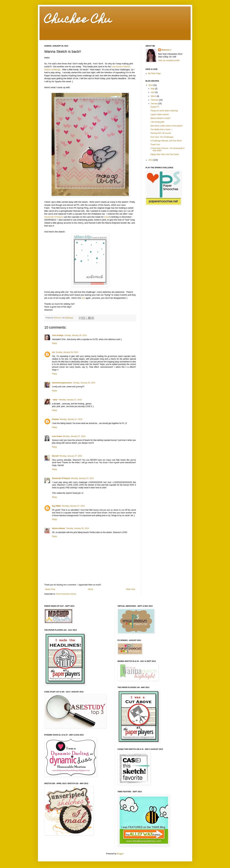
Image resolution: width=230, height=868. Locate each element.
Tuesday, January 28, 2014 (77, 528)
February (155, 100)
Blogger (120, 854)
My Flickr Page (154, 73)
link (83, 298)
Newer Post (50, 589)
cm (53, 352)
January (154, 104)
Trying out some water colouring (164, 111)
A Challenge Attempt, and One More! (166, 141)
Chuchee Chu (78, 20)
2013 (151, 160)
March (154, 96)
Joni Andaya (58, 335)
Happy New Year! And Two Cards (165, 154)
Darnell (55, 456)
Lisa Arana (57, 436)
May (153, 89)
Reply (55, 343)
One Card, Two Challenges (162, 137)
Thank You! (155, 145)
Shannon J (166, 50)
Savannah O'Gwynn (54, 217)
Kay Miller (57, 506)
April (153, 92)
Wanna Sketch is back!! (160, 118)
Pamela (55, 419)
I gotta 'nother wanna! (160, 115)
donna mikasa (59, 528)
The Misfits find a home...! (161, 129)
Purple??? (155, 107)
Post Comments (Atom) (66, 594)
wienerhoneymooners (62, 383)
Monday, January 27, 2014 (70, 400)
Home (90, 589)
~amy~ (55, 400)
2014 (151, 85)
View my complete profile (169, 60)
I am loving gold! (157, 122)
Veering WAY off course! (161, 133)
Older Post (131, 589)
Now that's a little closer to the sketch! (166, 126)
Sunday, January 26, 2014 (75, 335)
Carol (107, 217)
